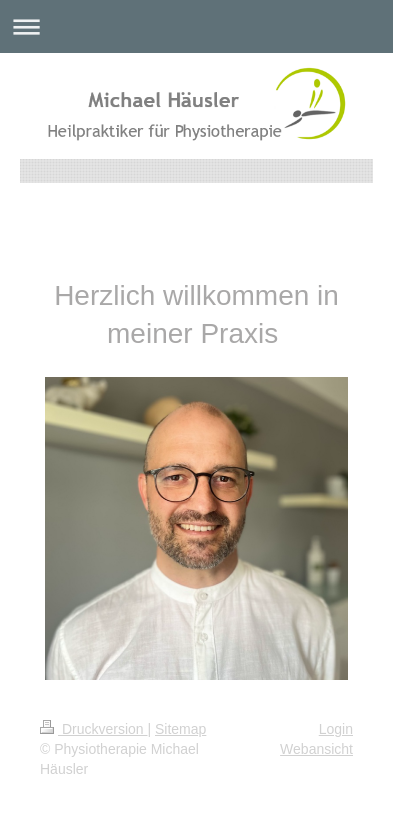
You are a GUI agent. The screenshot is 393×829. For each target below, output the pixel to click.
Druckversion (93, 729)
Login (336, 729)
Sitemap (180, 729)
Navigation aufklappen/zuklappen (196, 26)
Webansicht (316, 749)
